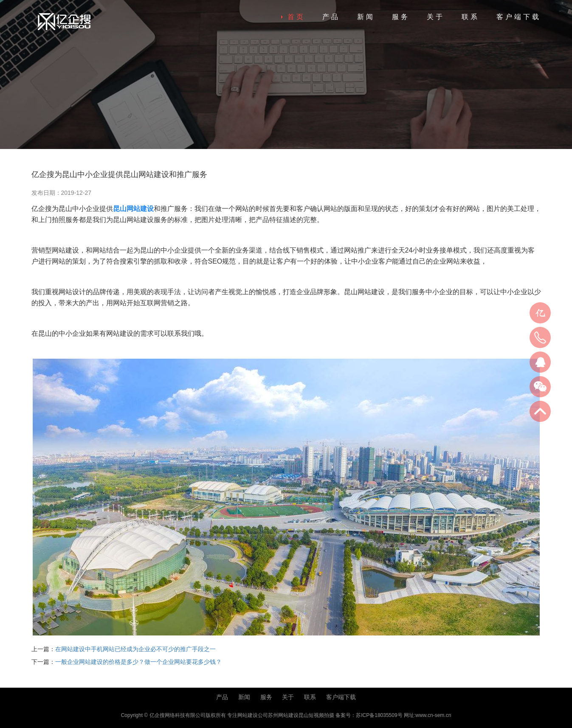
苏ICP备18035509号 (379, 715)
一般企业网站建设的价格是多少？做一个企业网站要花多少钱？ (138, 662)
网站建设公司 (253, 715)
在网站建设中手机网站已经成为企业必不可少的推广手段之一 (135, 649)
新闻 (366, 17)
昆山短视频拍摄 (316, 715)
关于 (436, 17)
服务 (401, 17)
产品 (331, 17)
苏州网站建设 (283, 715)
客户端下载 (519, 17)
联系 (471, 17)
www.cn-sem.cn (433, 715)
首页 (296, 17)
